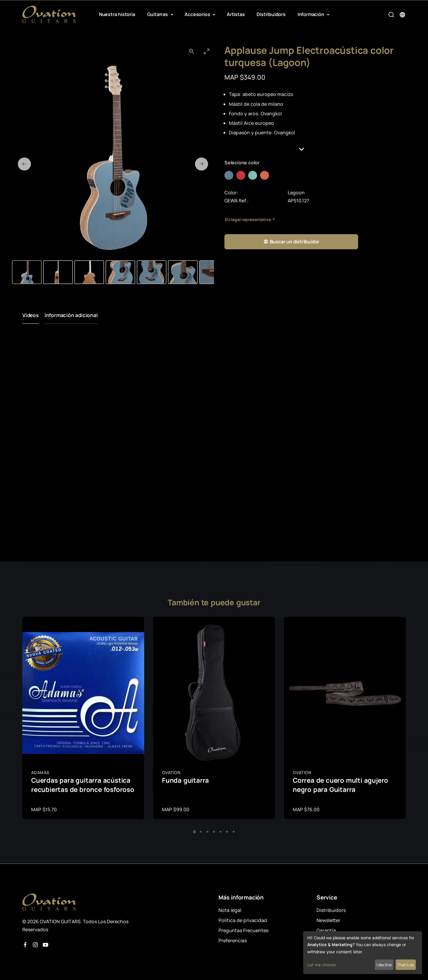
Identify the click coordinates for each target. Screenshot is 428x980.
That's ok (406, 965)
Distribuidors (271, 14)
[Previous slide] (24, 164)
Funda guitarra (185, 780)
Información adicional (71, 315)
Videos (30, 315)
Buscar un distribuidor (291, 242)
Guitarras (158, 14)
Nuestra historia (117, 14)
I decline (384, 965)
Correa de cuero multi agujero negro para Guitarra (340, 785)
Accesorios (198, 14)
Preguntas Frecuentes (243, 930)
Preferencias (233, 940)
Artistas (236, 14)
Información (311, 14)
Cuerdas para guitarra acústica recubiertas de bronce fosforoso (83, 785)
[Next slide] (202, 164)
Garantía (326, 930)
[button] (315, 149)
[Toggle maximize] (207, 51)
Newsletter (328, 920)
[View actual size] (192, 51)
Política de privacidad (243, 920)
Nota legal (230, 910)
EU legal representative (248, 219)
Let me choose (322, 965)
